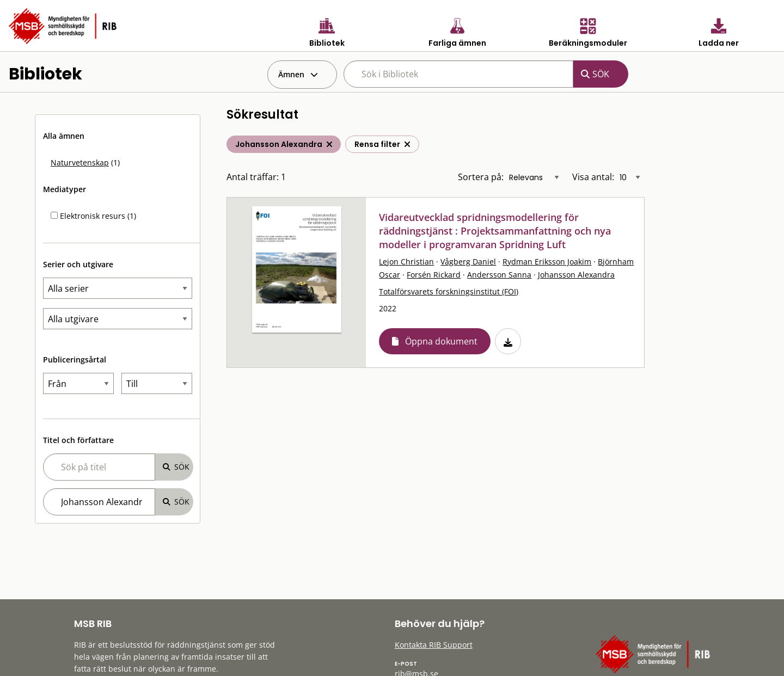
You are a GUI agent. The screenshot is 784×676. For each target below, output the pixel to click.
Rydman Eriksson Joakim (547, 262)
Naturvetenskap (80, 162)
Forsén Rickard (434, 275)
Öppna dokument (441, 341)
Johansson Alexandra (576, 275)
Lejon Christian (406, 262)
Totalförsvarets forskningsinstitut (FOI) (449, 291)
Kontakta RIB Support (434, 645)
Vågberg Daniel (468, 262)
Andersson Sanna (499, 275)
